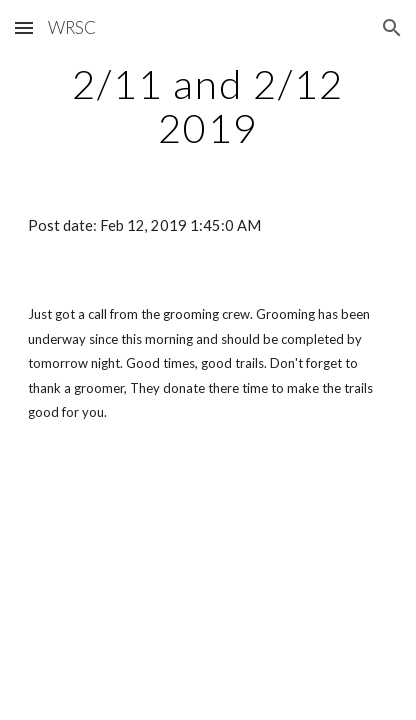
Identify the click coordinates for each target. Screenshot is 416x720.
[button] (24, 27)
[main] (208, 106)
